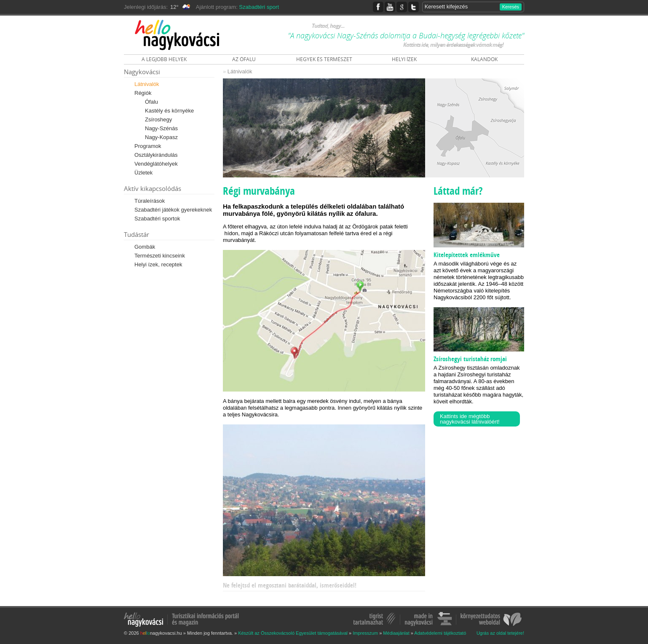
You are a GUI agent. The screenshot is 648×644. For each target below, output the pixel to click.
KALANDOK (484, 59)
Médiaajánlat (396, 633)
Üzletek (143, 173)
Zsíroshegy (158, 119)
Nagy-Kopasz (161, 137)
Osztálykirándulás (156, 155)
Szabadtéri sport (259, 7)
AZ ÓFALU (244, 59)
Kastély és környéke (169, 111)
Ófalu (151, 102)
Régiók (143, 93)
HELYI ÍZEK (404, 59)
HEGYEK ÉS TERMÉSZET (324, 59)
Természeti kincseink (160, 256)
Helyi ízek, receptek (158, 264)
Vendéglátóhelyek (156, 164)
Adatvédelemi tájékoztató (440, 633)
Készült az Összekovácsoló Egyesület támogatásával (293, 633)
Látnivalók (147, 84)
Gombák (145, 247)
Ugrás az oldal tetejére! (500, 633)
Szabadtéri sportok (157, 219)
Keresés (511, 7)
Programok (148, 146)
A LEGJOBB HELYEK (164, 59)
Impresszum (365, 633)
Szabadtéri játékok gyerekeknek (173, 210)
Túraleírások (150, 201)
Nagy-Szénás (161, 128)
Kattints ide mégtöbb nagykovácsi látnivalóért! (470, 419)
